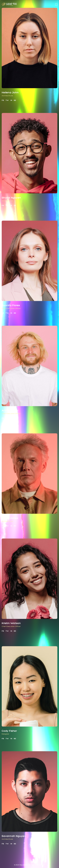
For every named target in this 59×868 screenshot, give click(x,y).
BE (15, 100)
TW (7, 100)
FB (3, 100)
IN (11, 100)
